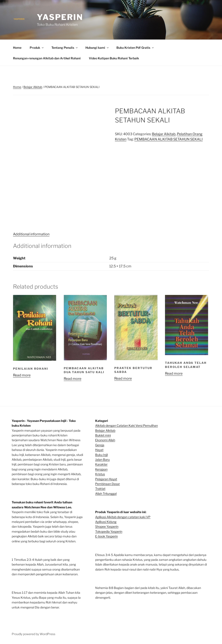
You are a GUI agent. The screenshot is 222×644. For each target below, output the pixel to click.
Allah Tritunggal (106, 494)
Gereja (100, 445)
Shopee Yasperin (107, 526)
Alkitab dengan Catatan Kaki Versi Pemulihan (127, 425)
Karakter (101, 464)
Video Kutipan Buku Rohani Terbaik (114, 58)
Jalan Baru (102, 459)
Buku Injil (101, 455)
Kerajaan (101, 469)
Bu (97, 435)
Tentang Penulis (65, 48)
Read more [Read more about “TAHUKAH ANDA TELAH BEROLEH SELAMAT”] (174, 373)
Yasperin (60, 17)
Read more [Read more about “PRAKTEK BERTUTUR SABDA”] (123, 378)
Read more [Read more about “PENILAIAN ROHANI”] (22, 375)
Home (17, 48)
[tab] (31, 234)
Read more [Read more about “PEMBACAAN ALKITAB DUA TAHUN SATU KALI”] (73, 379)
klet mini (105, 435)
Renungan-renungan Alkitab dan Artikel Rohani (47, 58)
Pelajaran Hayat (106, 479)
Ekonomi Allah (105, 440)
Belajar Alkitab (33, 87)
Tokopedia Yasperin (109, 531)
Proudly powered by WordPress (33, 634)
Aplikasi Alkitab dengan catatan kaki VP (123, 517)
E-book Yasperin (106, 536)
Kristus (100, 474)
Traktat (100, 489)
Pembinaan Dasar (108, 484)
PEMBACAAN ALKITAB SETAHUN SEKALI (169, 139)
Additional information (31, 234)
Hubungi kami (97, 48)
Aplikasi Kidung (106, 522)
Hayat (99, 450)
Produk (37, 48)
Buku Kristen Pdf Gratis (135, 48)
